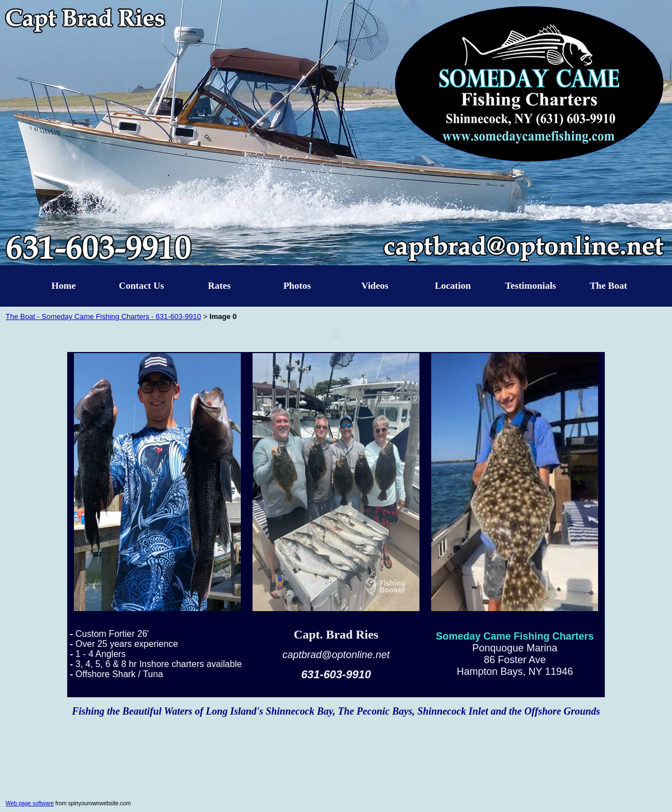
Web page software (30, 803)
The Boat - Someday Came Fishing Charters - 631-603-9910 (103, 316)
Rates (219, 286)
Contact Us (141, 286)
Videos (375, 286)
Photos (297, 286)
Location (452, 286)
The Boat (608, 286)
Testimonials (531, 286)
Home (64, 286)
